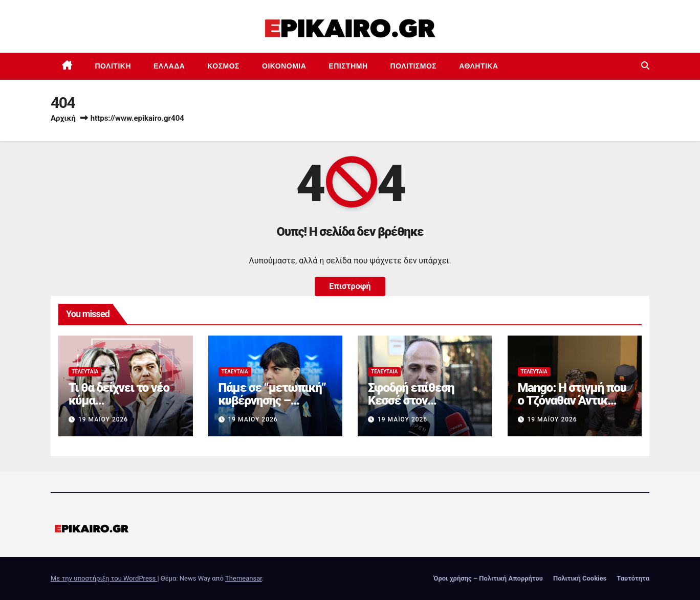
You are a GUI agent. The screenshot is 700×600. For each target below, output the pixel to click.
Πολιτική (113, 66)
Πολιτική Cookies (580, 578)
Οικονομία (284, 66)
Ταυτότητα (633, 578)
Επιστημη (348, 66)
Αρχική (63, 118)
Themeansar (244, 578)
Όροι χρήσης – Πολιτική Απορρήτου (488, 578)
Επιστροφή (350, 286)
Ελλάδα (169, 66)
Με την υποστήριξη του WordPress (104, 578)
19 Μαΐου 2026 (103, 419)
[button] (645, 66)
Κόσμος (223, 66)
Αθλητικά (478, 66)
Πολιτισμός (414, 66)
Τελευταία (85, 372)
